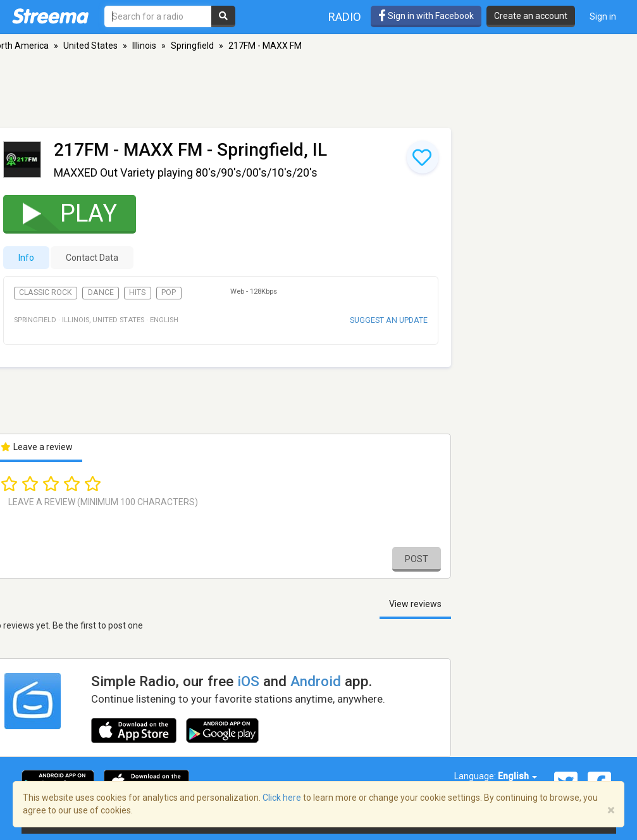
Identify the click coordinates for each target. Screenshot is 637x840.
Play (62, 213)
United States (90, 46)
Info (26, 258)
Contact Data (92, 258)
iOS (248, 681)
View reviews (415, 604)
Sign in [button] (603, 16)
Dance (101, 292)
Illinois (144, 46)
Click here (282, 798)
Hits (137, 292)
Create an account (531, 16)
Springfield (192, 46)
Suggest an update (389, 320)
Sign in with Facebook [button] (426, 16)
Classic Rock (46, 292)
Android (316, 681)
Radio (345, 17)
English (517, 776)
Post (417, 559)
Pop (169, 292)
